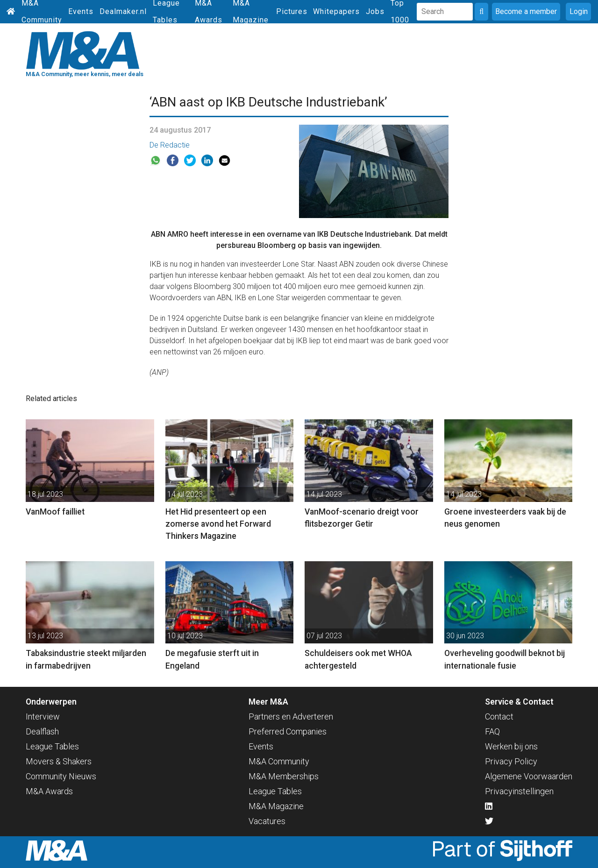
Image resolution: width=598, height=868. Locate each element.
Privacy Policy (511, 761)
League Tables (52, 746)
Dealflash (42, 731)
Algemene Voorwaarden (529, 776)
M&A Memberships (284, 776)
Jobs (375, 11)
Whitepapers (336, 11)
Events (81, 11)
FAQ (492, 731)
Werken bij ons (511, 746)
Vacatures (267, 821)
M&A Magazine (276, 806)
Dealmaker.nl (123, 11)
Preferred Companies (288, 731)
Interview (43, 716)
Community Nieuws (61, 776)
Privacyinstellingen (519, 791)
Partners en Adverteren (291, 716)
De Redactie (170, 145)
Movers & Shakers (59, 761)
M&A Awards (49, 791)
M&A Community (279, 761)
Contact (499, 716)
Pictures (292, 11)
